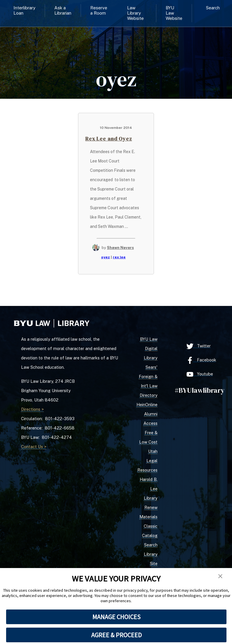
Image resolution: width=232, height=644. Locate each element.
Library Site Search (151, 563)
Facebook (201, 360)
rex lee (119, 257)
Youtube (200, 374)
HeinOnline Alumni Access (147, 414)
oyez (105, 257)
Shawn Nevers (120, 248)
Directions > (32, 409)
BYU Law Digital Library (149, 348)
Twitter (199, 346)
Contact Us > (34, 447)
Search (213, 8)
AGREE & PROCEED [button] (116, 635)
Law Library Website (135, 13)
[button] (220, 577)
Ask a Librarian (63, 10)
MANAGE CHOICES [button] (116, 617)
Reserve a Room (99, 10)
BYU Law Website (174, 13)
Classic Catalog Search (150, 535)
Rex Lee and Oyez (109, 139)
